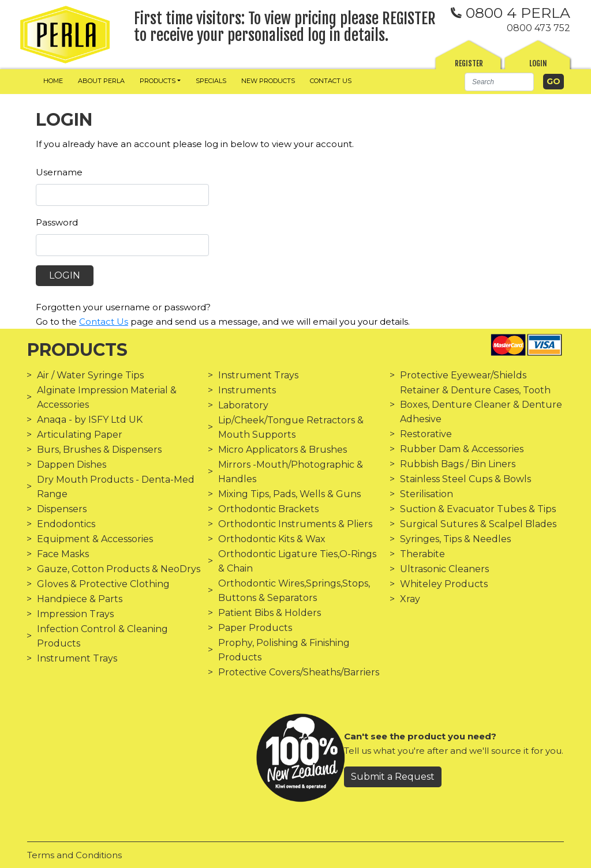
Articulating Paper (80, 435)
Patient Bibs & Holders (270, 613)
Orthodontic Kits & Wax (272, 539)
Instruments (247, 390)
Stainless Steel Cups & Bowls (465, 479)
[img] (65, 35)
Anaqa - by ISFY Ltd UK (90, 420)
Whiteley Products (444, 584)
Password (57, 222)
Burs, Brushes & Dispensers (99, 450)
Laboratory (243, 405)
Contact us (331, 81)
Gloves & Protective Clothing (103, 584)
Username (59, 172)
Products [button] (158, 81)
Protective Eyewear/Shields (463, 375)
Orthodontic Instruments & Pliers (295, 524)
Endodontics (66, 524)
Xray (410, 599)
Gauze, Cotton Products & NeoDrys (119, 569)
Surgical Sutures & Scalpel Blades (478, 524)
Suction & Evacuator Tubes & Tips (478, 509)
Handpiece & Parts (80, 599)
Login (538, 63)
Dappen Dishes (72, 465)
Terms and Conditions (74, 855)
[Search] (499, 82)
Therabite (422, 554)
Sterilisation (427, 494)
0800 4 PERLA (510, 13)
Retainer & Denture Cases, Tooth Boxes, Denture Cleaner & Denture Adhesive (481, 405)
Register (469, 63)
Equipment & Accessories (95, 539)
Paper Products (255, 628)
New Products (268, 81)
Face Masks (63, 554)
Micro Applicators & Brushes (283, 450)
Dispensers (62, 509)
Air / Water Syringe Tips (90, 375)
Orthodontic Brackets (268, 509)
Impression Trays (75, 614)
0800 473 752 (538, 28)
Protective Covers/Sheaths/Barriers (299, 672)
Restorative (426, 434)
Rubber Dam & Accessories (462, 449)
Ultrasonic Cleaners (444, 569)
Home (53, 81)
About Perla (101, 81)
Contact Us (104, 322)
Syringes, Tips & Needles (455, 539)
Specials (211, 81)
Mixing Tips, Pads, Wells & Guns (289, 494)
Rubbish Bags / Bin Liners (458, 464)
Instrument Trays (77, 658)
